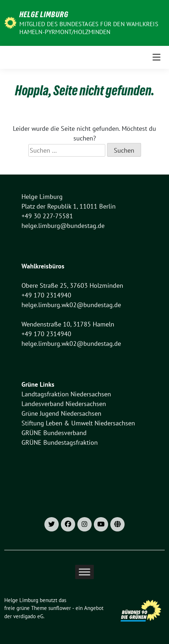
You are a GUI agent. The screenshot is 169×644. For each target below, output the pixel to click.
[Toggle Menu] (84, 572)
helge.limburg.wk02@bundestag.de (71, 305)
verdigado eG (28, 616)
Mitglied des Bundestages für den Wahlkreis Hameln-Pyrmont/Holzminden (89, 28)
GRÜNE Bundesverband (54, 433)
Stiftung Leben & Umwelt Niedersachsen (78, 423)
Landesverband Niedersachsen (64, 404)
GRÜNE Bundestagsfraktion (60, 442)
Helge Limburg (44, 14)
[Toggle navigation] (156, 57)
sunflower (60, 608)
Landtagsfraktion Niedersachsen (66, 394)
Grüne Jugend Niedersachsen (61, 413)
